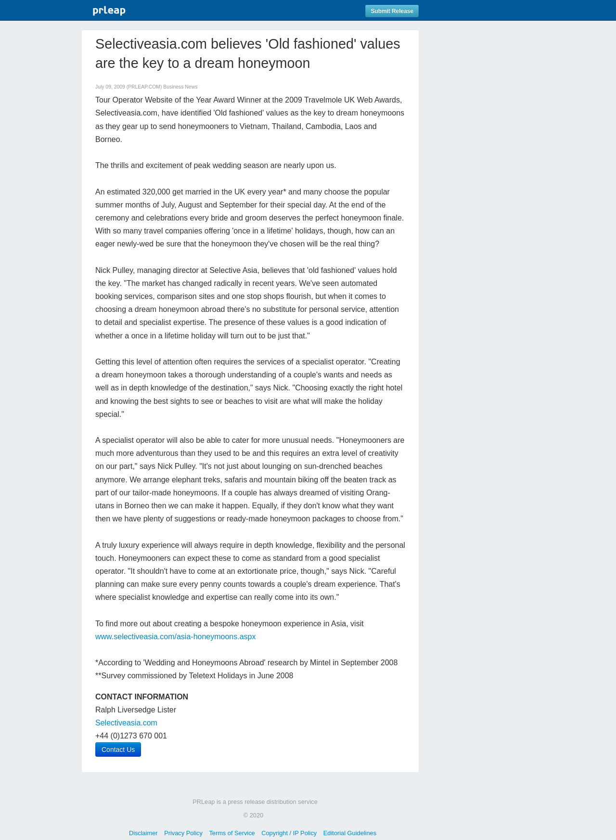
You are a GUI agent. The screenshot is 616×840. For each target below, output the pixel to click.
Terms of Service (232, 833)
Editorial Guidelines (350, 833)
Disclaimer (143, 833)
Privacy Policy (183, 833)
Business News (180, 87)
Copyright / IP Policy (289, 833)
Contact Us (118, 750)
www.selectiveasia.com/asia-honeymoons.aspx (175, 637)
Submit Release (392, 11)
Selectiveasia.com (126, 723)
